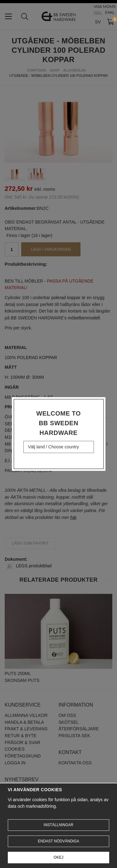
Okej (58, 857)
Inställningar (58, 825)
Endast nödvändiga (58, 841)
